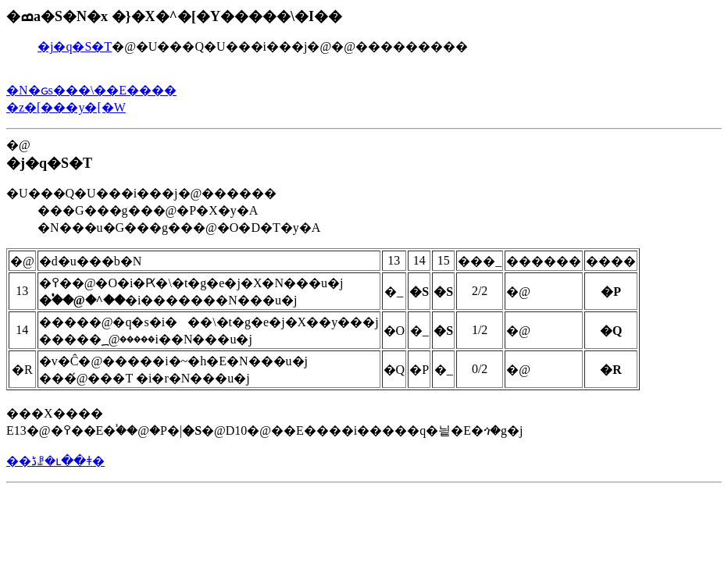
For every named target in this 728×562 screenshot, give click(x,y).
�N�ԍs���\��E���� (91, 90)
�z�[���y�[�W (66, 107)
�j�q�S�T (75, 46)
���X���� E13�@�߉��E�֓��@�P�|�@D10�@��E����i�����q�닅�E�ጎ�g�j (323, 343)
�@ (364, 187)
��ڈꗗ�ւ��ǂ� (55, 461)
